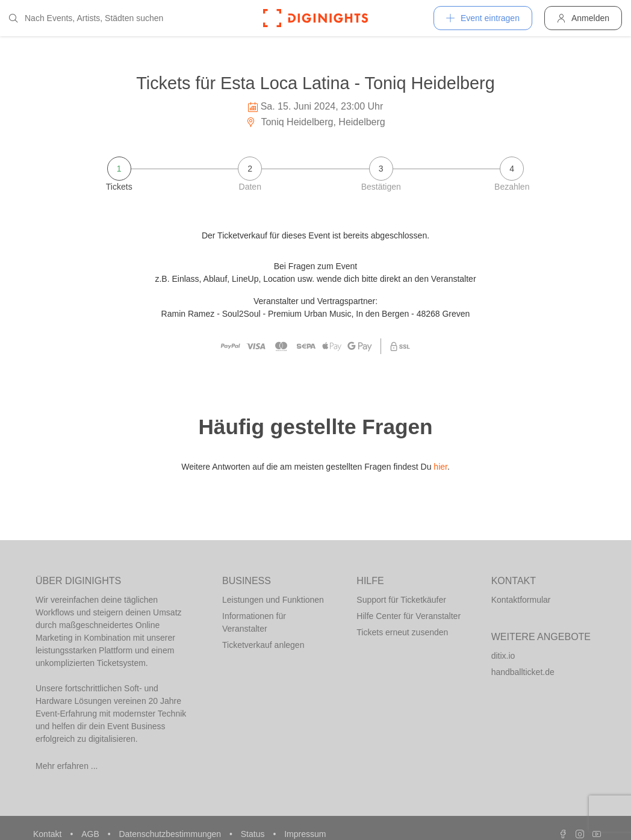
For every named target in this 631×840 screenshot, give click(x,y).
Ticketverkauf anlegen (263, 645)
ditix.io (503, 656)
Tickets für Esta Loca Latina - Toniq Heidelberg (315, 83)
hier (440, 467)
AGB (91, 834)
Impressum (305, 834)
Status (254, 834)
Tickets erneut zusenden (402, 632)
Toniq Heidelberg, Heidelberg (315, 122)
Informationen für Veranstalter (254, 622)
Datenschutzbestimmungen (171, 834)
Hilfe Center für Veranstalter (409, 616)
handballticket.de (523, 672)
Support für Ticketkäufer (401, 600)
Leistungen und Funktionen (273, 600)
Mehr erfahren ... (67, 766)
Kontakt (48, 834)
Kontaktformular (521, 600)
